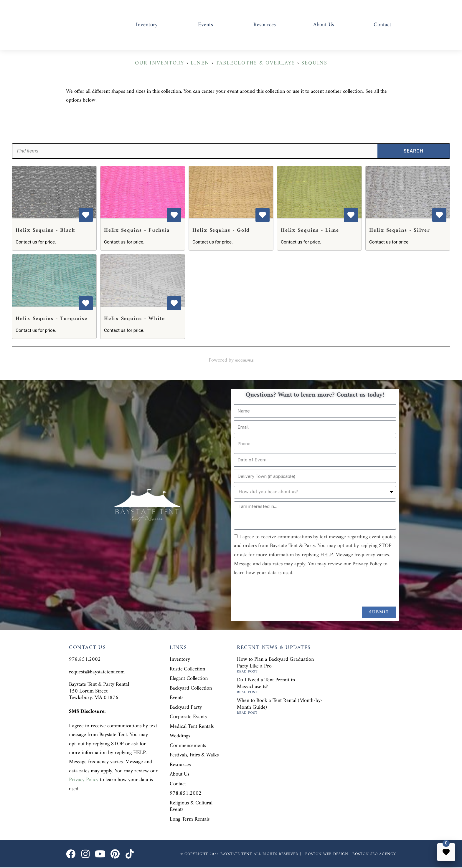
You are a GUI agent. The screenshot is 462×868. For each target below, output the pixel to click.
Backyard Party (186, 707)
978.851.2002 (186, 793)
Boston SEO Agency (374, 854)
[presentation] (279, 592)
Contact (382, 25)
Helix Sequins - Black (45, 230)
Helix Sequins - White (135, 319)
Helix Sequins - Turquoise (52, 319)
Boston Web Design (327, 854)
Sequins (314, 63)
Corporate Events (188, 717)
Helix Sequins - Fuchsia (137, 230)
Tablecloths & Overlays (255, 63)
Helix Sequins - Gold (221, 230)
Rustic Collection (187, 669)
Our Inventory (160, 63)
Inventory (147, 25)
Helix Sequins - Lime (310, 230)
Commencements (188, 746)
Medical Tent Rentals (192, 727)
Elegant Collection (189, 679)
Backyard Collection (191, 688)
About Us (324, 25)
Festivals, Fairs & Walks (194, 755)
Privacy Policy (84, 780)
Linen (200, 63)
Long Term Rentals (190, 819)
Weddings (180, 736)
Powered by (231, 360)
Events (206, 25)
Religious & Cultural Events (191, 806)
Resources (265, 25)
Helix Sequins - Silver (400, 230)
